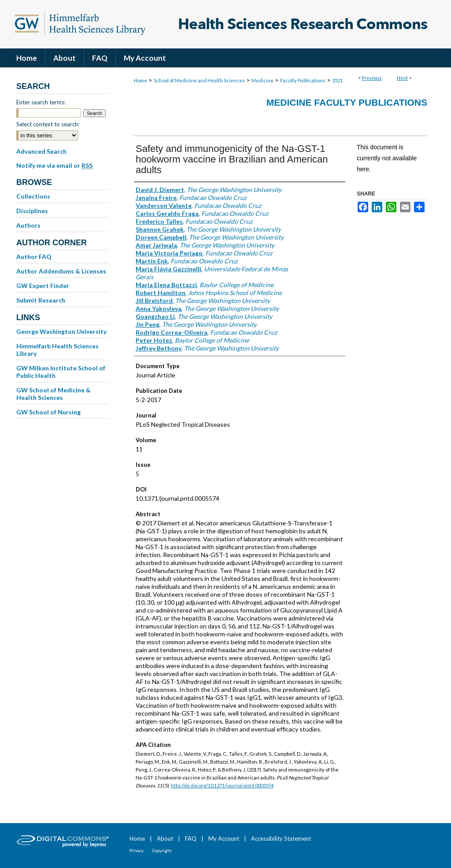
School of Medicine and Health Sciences (199, 80)
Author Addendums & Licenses (61, 271)
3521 (337, 80)
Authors (28, 225)
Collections (33, 196)
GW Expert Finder (43, 286)
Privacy (137, 850)
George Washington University (61, 331)
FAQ (191, 838)
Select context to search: (48, 124)
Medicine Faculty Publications (347, 102)
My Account (224, 838)
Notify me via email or (54, 166)
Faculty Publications (303, 80)
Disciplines (32, 211)
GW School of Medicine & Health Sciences (54, 394)
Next (402, 78)
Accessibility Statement (281, 838)
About (165, 838)
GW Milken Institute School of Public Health (61, 372)
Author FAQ (34, 257)
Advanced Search (41, 151)
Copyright (162, 850)
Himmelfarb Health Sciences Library (57, 350)
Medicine (262, 80)
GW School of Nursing (48, 412)
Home (140, 80)
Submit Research (41, 300)
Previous (372, 78)
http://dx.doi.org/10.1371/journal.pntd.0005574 (222, 785)
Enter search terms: (41, 102)
